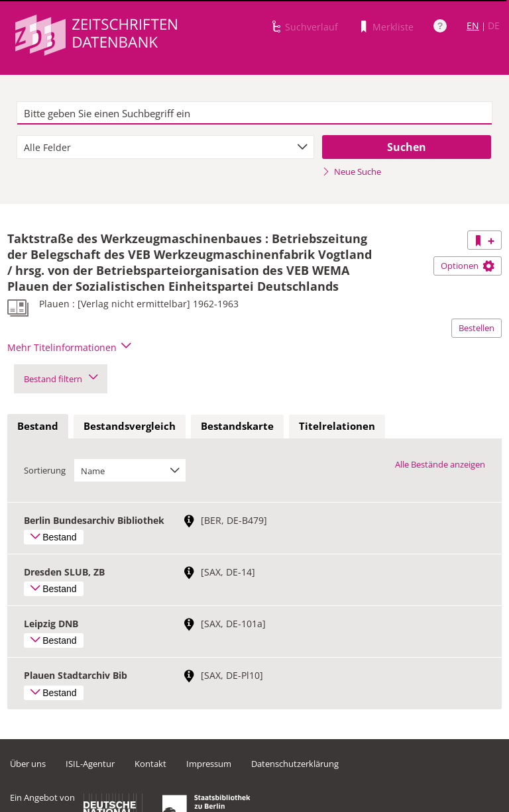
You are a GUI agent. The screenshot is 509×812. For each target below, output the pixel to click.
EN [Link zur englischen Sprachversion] (473, 25)
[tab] (38, 427)
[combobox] (165, 147)
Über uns (28, 764)
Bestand (38, 426)
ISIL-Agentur (90, 764)
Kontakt (150, 764)
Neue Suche (352, 172)
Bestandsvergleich (130, 426)
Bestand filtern (61, 379)
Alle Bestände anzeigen (440, 464)
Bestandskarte (237, 426)
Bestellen (477, 328)
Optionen (468, 266)
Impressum (209, 764)
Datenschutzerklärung (295, 764)
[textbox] (254, 113)
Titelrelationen (337, 426)
